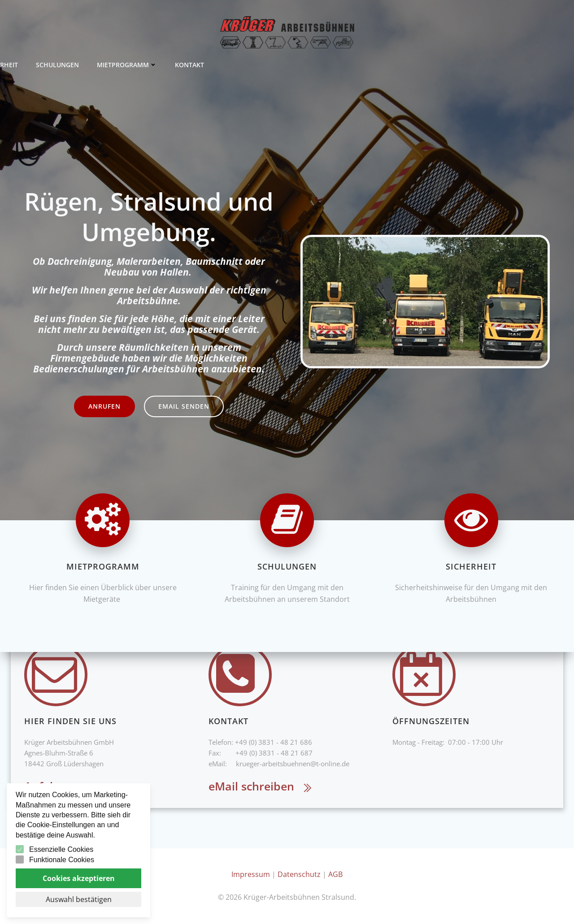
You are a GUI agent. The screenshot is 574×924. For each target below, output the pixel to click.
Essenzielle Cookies (61, 849)
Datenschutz (299, 874)
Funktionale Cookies (62, 860)
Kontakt (91, 65)
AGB (335, 874)
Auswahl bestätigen (79, 899)
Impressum (251, 874)
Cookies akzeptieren (79, 878)
